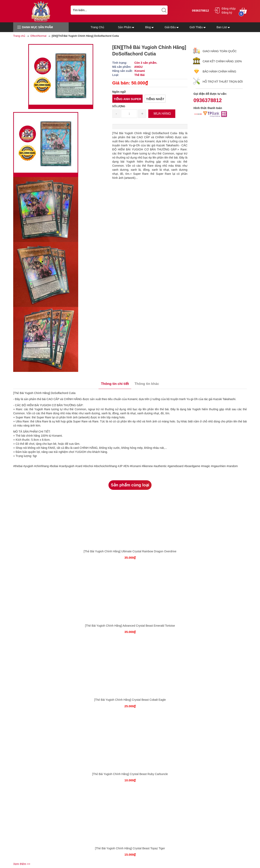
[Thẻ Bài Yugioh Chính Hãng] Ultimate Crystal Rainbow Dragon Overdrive (130, 551)
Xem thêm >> (22, 864)
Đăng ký (227, 13)
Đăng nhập (229, 9)
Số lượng (119, 106)
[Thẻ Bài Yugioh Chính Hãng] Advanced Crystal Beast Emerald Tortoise (130, 626)
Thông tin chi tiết (115, 384)
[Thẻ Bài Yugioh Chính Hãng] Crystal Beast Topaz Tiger (130, 848)
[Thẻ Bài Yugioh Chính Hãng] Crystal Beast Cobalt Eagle (130, 700)
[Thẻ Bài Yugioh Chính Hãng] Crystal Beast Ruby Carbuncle (130, 774)
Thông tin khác (147, 384)
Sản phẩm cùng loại (130, 485)
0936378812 (200, 10)
